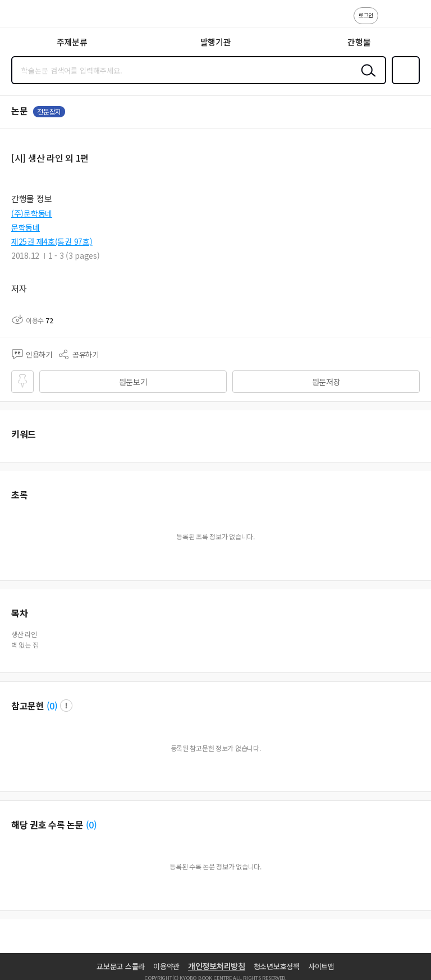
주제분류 (72, 42)
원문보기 (133, 382)
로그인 (366, 15)
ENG (414, 21)
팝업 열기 (66, 706)
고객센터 (390, 21)
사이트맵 (321, 966)
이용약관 (166, 966)
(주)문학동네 (32, 213)
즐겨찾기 (404, 83)
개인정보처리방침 (217, 966)
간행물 (359, 42)
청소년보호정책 (277, 966)
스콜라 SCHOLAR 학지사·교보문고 (34, 17)
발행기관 (216, 42)
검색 (366, 79)
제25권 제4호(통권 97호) (52, 241)
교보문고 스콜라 (121, 966)
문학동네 (26, 227)
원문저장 (326, 382)
